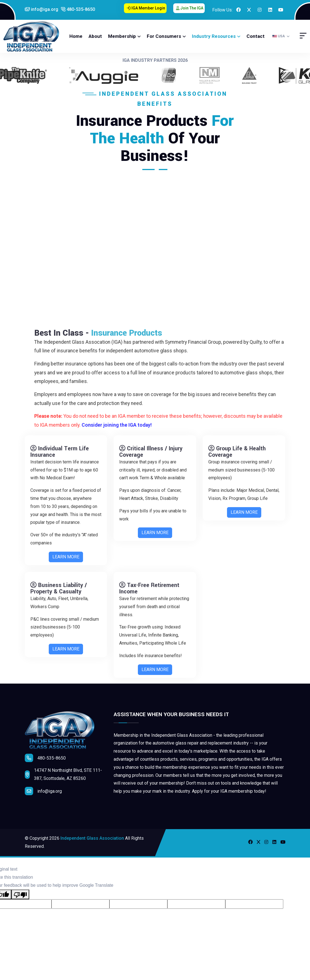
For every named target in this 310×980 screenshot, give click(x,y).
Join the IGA (190, 8)
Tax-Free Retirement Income (149, 592)
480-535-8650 (78, 9)
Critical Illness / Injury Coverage (151, 456)
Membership (122, 36)
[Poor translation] (20, 894)
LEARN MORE (66, 561)
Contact (256, 36)
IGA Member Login (146, 8)
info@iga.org (42, 9)
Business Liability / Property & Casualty (59, 592)
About (95, 36)
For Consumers (164, 36)
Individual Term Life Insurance (60, 456)
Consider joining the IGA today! (121, 425)
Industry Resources (214, 36)
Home (76, 36)
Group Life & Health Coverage (237, 456)
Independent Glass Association (92, 838)
